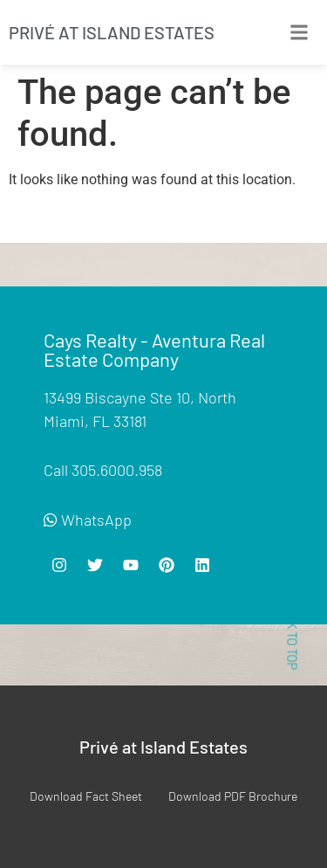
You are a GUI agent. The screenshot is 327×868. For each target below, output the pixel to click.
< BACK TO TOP (292, 629)
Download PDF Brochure (233, 796)
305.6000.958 (117, 470)
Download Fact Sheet (86, 796)
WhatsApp (88, 520)
